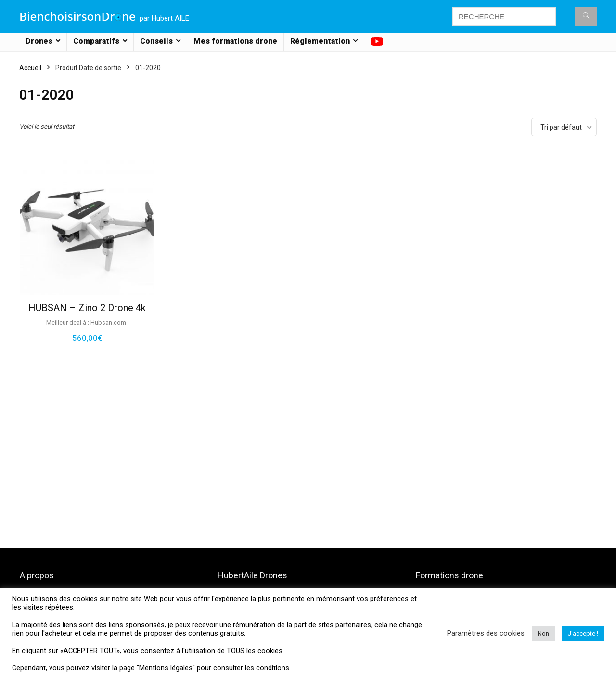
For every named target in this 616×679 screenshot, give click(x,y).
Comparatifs (96, 41)
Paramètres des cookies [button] (486, 633)
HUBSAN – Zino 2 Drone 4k (87, 308)
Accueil (30, 68)
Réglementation (320, 41)
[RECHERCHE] (586, 16)
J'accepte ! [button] (583, 633)
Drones (39, 41)
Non (543, 633)
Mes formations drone (235, 41)
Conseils (156, 41)
